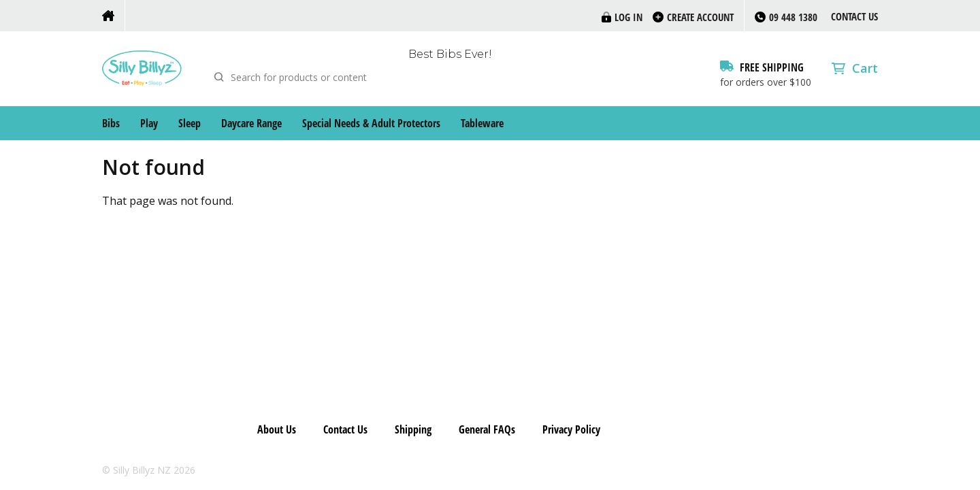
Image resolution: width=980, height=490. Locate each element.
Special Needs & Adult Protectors (371, 123)
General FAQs (487, 429)
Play (149, 123)
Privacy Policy (571, 429)
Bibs (111, 123)
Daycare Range (251, 123)
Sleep (190, 123)
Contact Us (854, 16)
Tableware (482, 123)
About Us (277, 429)
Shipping (413, 429)
